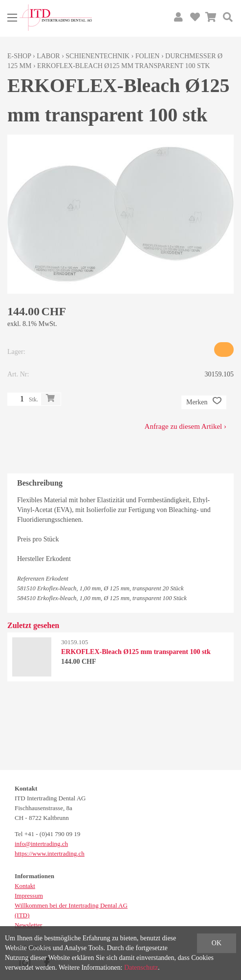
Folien (148, 56)
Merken (204, 402)
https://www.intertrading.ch (50, 853)
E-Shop (19, 56)
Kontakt (25, 886)
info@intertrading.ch (41, 844)
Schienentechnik (98, 56)
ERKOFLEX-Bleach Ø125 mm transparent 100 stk (123, 66)
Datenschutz (141, 968)
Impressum (29, 896)
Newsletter (28, 925)
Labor (48, 56)
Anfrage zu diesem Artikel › (186, 426)
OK (217, 943)
